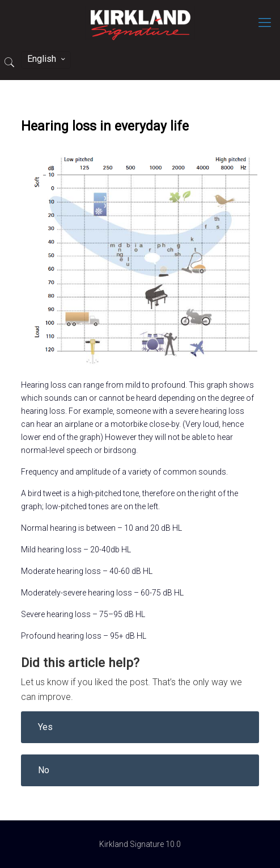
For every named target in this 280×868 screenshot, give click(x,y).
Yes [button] (45, 727)
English (47, 59)
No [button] (44, 770)
